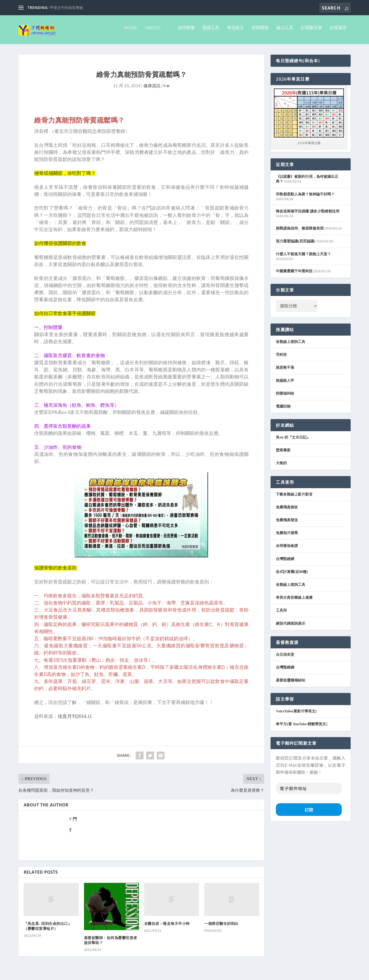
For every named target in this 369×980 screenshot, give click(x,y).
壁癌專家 (283, 454)
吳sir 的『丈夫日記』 (293, 441)
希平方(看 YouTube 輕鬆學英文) (302, 728)
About (155, 32)
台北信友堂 (285, 658)
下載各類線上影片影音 (294, 498)
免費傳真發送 (287, 524)
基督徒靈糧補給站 (291, 684)
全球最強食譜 (287, 549)
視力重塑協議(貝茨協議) (295, 245)
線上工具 (285, 32)
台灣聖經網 (285, 563)
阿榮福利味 (285, 397)
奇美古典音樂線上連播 (294, 601)
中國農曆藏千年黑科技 (294, 275)
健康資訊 (152, 89)
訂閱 (309, 813)
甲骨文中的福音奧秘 (66, 8)
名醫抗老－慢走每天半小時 (167, 927)
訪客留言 (338, 32)
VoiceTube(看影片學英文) (296, 715)
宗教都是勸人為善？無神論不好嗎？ (305, 198)
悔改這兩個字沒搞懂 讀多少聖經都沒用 (308, 215)
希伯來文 (235, 32)
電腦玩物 (283, 410)
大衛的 (281, 467)
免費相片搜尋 (287, 537)
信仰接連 (186, 32)
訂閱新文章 (312, 32)
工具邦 (281, 614)
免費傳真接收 (287, 511)
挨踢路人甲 (285, 384)
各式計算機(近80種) (292, 575)
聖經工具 (211, 32)
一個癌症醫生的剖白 (221, 927)
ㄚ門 (73, 823)
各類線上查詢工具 (291, 345)
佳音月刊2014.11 (75, 720)
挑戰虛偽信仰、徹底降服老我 (300, 232)
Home (131, 32)
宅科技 (281, 358)
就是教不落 (285, 371)
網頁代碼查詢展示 (291, 627)
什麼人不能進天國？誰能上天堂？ (303, 258)
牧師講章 (260, 32)
